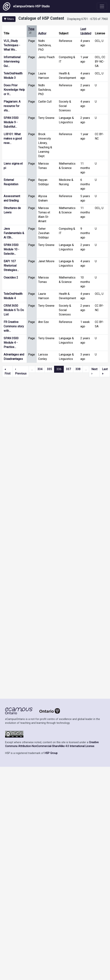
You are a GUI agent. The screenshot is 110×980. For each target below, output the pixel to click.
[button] (9, 19)
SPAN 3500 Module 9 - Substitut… (11, 122)
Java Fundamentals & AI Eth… (14, 233)
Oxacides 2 (11, 278)
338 (78, 369)
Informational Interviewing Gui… (12, 62)
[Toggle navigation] (102, 6)
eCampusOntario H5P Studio (26, 6)
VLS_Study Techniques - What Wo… (12, 45)
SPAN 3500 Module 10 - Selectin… (11, 249)
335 (49, 369)
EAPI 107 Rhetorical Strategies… (11, 266)
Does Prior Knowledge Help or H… (14, 90)
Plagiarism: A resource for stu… (12, 106)
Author (42, 33)
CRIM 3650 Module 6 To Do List (14, 310)
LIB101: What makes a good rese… (13, 139)
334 (40, 369)
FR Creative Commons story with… (14, 326)
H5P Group (51, 753)
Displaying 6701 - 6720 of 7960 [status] (87, 19)
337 (68, 369)
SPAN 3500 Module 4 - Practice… (11, 343)
